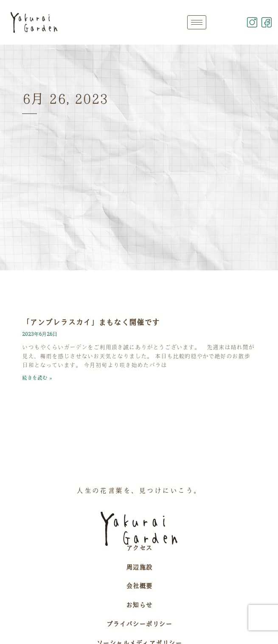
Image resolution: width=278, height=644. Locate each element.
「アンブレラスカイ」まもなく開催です (91, 322)
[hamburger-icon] (197, 22)
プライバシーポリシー (139, 624)
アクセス (139, 548)
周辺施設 (139, 567)
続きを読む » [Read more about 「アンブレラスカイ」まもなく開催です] (37, 377)
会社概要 (139, 586)
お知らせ (139, 605)
